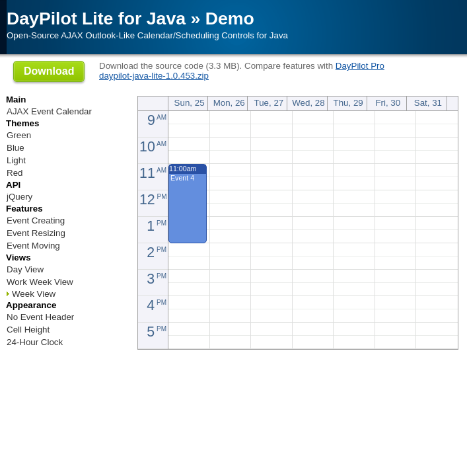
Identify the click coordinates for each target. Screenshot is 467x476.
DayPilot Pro (360, 66)
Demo (230, 19)
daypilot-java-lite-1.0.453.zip (154, 76)
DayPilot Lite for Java (96, 19)
